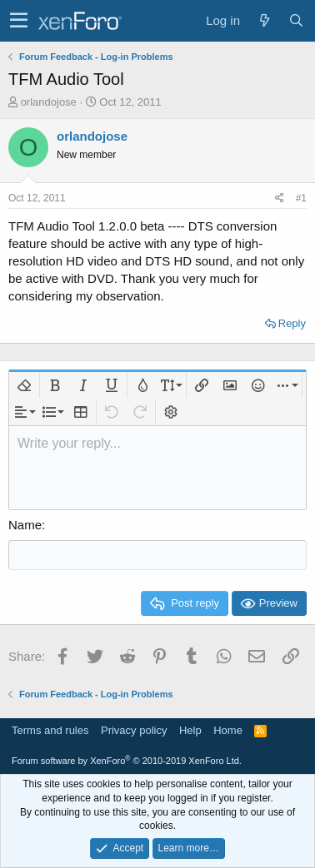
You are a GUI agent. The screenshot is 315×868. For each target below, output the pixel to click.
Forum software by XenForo (127, 761)
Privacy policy (134, 730)
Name (25, 525)
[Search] (296, 20)
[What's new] (264, 20)
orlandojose (49, 102)
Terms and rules (50, 730)
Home (228, 730)
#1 (301, 198)
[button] (19, 21)
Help (190, 730)
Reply (292, 323)
